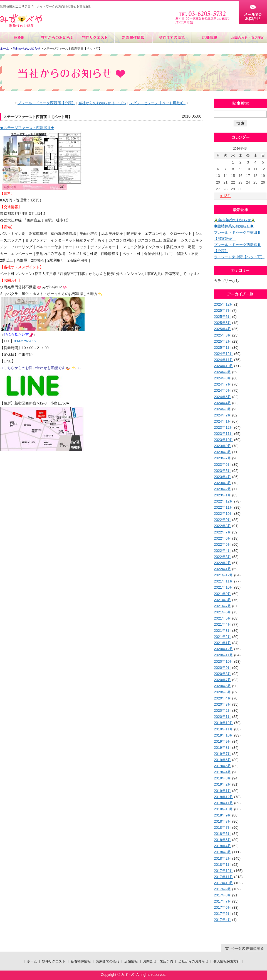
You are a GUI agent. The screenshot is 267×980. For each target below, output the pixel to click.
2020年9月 (222, 668)
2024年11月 (223, 360)
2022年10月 (223, 514)
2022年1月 (222, 569)
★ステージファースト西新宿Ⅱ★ (27, 128)
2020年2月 (222, 710)
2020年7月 (222, 680)
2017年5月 (222, 914)
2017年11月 (223, 877)
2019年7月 (222, 754)
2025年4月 (222, 329)
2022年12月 (223, 501)
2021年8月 (222, 600)
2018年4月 (222, 846)
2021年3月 (222, 631)
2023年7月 (222, 458)
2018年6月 (222, 834)
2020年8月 (222, 674)
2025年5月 (222, 323)
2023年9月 (222, 446)
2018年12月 (223, 797)
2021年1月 (222, 643)
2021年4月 (222, 624)
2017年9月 (222, 889)
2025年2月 (222, 341)
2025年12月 (223, 304)
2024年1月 (222, 421)
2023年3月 (222, 483)
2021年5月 (222, 618)
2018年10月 (223, 809)
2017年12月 (223, 871)
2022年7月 (222, 532)
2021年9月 (222, 594)
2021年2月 (222, 637)
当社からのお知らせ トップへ (102, 103)
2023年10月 (223, 440)
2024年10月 (223, 366)
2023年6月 (222, 465)
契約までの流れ (171, 37)
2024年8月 (222, 378)
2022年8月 (222, 526)
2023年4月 (222, 477)
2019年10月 (223, 735)
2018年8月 (222, 821)
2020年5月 (222, 692)
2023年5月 (222, 471)
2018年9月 (222, 815)
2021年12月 (223, 575)
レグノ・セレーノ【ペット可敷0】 (157, 103)
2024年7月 (222, 384)
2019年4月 (222, 772)
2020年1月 (222, 717)
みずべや (21, 21)
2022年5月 (222, 544)
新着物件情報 (133, 37)
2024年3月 (222, 409)
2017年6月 (222, 907)
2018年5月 (222, 840)
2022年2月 (222, 563)
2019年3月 (222, 778)
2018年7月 (222, 827)
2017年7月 (222, 901)
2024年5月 (222, 397)
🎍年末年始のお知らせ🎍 (235, 220)
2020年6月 (222, 686)
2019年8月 (222, 748)
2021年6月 (222, 612)
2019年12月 (223, 723)
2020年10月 (223, 661)
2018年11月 (223, 803)
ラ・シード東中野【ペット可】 (239, 257)
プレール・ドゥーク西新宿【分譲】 (46, 103)
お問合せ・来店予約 (248, 37)
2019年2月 (222, 784)
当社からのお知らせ (57, 37)
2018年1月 (222, 865)
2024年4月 (222, 403)
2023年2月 (222, 489)
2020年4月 (222, 698)
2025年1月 (222, 348)
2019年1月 (222, 791)
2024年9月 (222, 372)
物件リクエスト (95, 37)
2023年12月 (223, 427)
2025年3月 (222, 335)
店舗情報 (210, 37)
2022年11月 (223, 507)
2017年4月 (222, 920)
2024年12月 (223, 354)
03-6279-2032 (25, 341)
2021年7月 (222, 606)
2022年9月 (222, 520)
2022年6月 (222, 538)
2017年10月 (223, 883)
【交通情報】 (11, 207)
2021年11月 (223, 581)
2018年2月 (222, 858)
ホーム (19, 37)
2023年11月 (223, 434)
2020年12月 (223, 649)
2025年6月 (222, 317)
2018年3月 (222, 852)
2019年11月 (223, 729)
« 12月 (225, 196)
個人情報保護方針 (227, 961)
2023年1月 (222, 495)
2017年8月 (222, 895)
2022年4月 (222, 551)
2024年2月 (222, 415)
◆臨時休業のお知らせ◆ (234, 226)
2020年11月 (223, 655)
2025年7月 (222, 310)
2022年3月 (222, 557)
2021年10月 (223, 587)
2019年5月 (222, 766)
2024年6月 (222, 390)
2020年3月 (222, 704)
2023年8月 (222, 452)
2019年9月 (222, 741)
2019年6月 (222, 760)
